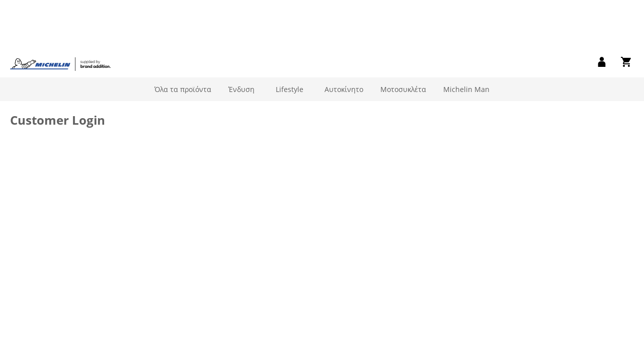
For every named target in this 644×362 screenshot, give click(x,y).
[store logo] (60, 17)
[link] (602, 16)
